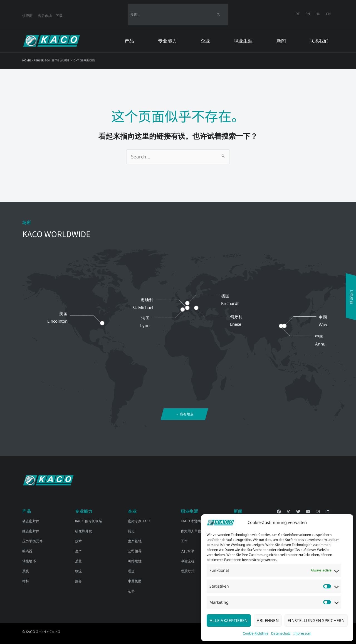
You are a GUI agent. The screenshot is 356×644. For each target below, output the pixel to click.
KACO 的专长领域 (89, 521)
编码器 (27, 551)
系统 (26, 571)
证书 (131, 591)
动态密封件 (31, 521)
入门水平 (188, 551)
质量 (78, 561)
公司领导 (135, 551)
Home (27, 60)
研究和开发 (84, 531)
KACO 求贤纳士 (193, 521)
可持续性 (135, 561)
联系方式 (188, 571)
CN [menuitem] (328, 13)
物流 (78, 571)
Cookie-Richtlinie (256, 633)
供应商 (28, 16)
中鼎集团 (135, 581)
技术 (78, 541)
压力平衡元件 (32, 541)
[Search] (218, 14)
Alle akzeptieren (229, 620)
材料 (26, 581)
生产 (78, 551)
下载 (59, 16)
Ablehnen (268, 620)
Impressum (302, 633)
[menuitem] (298, 14)
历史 (131, 531)
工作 (184, 541)
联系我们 (319, 41)
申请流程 (188, 561)
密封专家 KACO (140, 521)
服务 (78, 581)
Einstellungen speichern (316, 620)
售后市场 (45, 16)
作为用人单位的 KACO (198, 531)
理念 (131, 571)
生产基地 (135, 541)
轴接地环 (29, 561)
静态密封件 (31, 531)
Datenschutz (281, 633)
